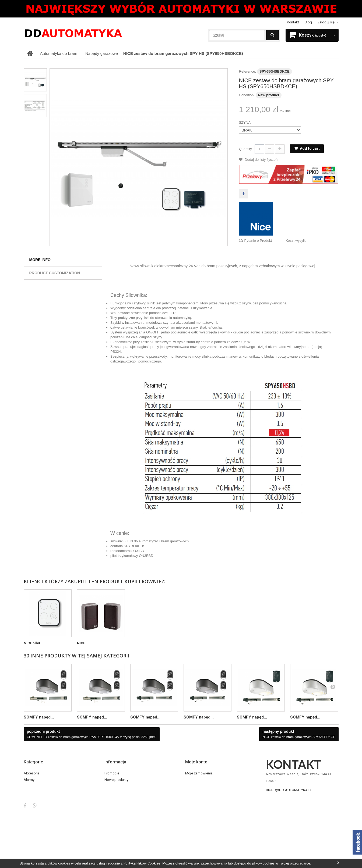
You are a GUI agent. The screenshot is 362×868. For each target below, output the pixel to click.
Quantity (245, 149)
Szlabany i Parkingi (38, 831)
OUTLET (30, 812)
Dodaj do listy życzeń (261, 160)
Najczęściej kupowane (122, 786)
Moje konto (196, 762)
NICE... (83, 643)
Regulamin (113, 812)
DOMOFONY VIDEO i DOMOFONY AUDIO (55, 805)
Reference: (248, 71)
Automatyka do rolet (40, 793)
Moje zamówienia (199, 773)
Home (109, 799)
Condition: (247, 95)
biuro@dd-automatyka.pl (289, 790)
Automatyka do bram (40, 786)
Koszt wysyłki (296, 241)
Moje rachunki (196, 786)
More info (40, 260)
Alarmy (29, 780)
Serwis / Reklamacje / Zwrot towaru (132, 825)
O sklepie (112, 818)
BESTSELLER (34, 799)
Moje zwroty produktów (204, 780)
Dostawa (111, 805)
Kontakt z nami (116, 793)
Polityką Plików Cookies (142, 863)
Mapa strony (114, 831)
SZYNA (245, 122)
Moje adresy (195, 793)
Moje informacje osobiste (205, 799)
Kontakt (293, 22)
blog (308, 22)
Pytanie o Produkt (258, 241)
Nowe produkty (116, 780)
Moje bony (193, 805)
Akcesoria (32, 773)
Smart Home (33, 825)
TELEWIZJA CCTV (37, 838)
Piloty (28, 818)
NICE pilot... (34, 643)
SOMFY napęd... (39, 717)
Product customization (55, 273)
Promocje (112, 773)
